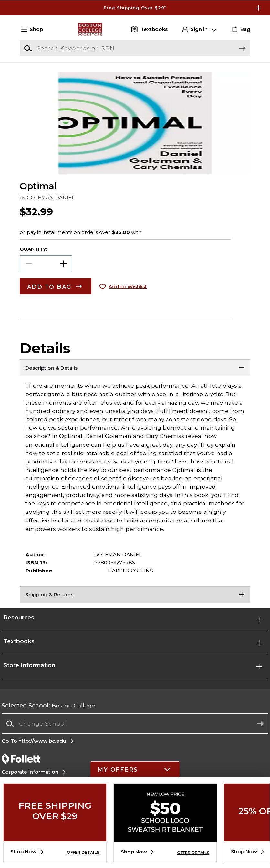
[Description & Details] (135, 367)
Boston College (48, 705)
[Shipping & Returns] (135, 594)
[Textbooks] (149, 29)
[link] (240, 29)
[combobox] (135, 724)
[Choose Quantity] (46, 264)
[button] (35, 29)
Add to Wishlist (128, 286)
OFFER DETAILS (83, 852)
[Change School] (135, 723)
